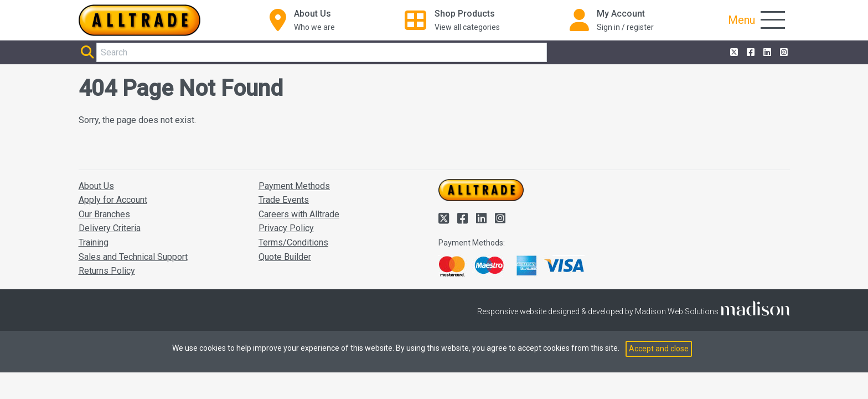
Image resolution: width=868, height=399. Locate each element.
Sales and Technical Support (133, 257)
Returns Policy (107, 271)
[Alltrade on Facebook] (750, 53)
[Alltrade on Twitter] (733, 53)
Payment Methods (294, 186)
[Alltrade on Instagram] (783, 53)
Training (94, 242)
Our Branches (104, 214)
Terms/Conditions (293, 242)
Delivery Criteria (110, 228)
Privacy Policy (286, 228)
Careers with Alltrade (299, 214)
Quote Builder (285, 257)
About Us (96, 186)
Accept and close (659, 349)
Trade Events (284, 200)
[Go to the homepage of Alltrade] (139, 20)
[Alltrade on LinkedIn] (766, 53)
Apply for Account (113, 200)
